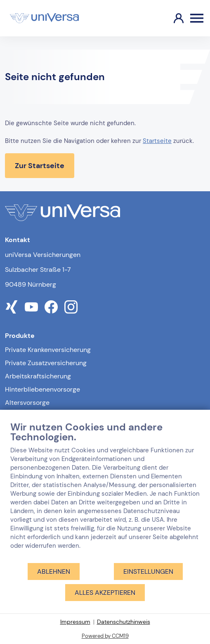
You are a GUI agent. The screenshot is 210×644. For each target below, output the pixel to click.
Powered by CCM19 (105, 636)
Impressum (75, 622)
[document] (105, 492)
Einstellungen (148, 572)
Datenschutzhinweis (124, 622)
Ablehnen (54, 572)
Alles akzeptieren (105, 593)
